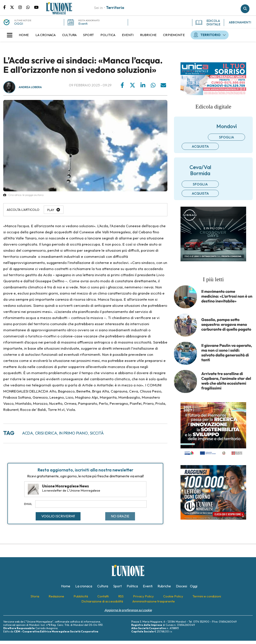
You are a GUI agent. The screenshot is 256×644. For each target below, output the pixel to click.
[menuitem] (24, 35)
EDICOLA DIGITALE (208, 23)
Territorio (115, 8)
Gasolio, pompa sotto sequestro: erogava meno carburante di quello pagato (226, 325)
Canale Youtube (36, 7)
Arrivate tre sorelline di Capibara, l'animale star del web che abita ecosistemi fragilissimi (226, 381)
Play (51, 210)
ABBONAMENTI (240, 22)
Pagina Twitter (14, 7)
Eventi (83, 24)
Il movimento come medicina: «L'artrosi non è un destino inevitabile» (227, 296)
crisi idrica (46, 433)
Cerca (245, 9)
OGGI (19, 24)
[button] (10, 35)
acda (28, 433)
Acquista (200, 146)
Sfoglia (227, 137)
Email (28, 504)
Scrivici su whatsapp (30, 7)
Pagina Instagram (22, 7)
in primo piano (74, 433)
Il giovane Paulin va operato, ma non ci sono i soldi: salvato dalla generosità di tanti (227, 353)
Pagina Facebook (7, 7)
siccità (97, 433)
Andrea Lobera (30, 87)
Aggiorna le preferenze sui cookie (128, 610)
